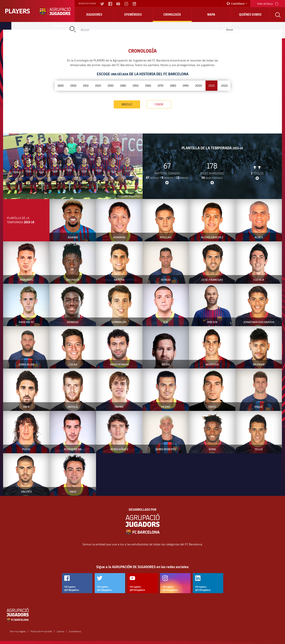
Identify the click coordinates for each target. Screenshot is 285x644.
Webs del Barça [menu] (268, 3)
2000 (198, 85)
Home (58, 26)
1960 (148, 85)
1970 (160, 85)
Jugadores (94, 14)
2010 (211, 85)
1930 (111, 85)
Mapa (211, 14)
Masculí (127, 104)
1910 (86, 85)
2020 (224, 85)
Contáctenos (75, 631)
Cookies (61, 631)
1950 (136, 85)
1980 (173, 85)
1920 (98, 85)
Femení (159, 104)
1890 (61, 85)
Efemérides (133, 14)
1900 (73, 85)
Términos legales (18, 631)
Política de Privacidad (41, 631)
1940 (123, 85)
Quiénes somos (250, 14)
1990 (186, 85)
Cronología (172, 14)
